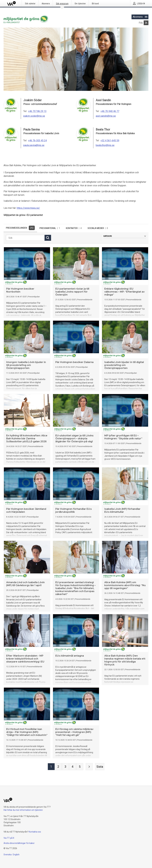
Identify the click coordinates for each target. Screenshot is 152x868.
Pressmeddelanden (20, 228)
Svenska (8, 855)
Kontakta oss (35, 832)
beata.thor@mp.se (105, 145)
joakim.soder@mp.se (34, 116)
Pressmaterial (50, 228)
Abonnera (141, 17)
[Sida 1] (51, 767)
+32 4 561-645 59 (110, 140)
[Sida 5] (80, 767)
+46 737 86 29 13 (37, 111)
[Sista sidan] (100, 767)
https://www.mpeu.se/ (28, 208)
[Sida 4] (73, 767)
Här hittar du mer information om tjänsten (23, 810)
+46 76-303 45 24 (37, 140)
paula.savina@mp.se (34, 145)
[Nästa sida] (89, 767)
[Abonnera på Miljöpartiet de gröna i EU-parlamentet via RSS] (146, 23)
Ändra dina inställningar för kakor (19, 843)
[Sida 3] (65, 767)
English (16, 855)
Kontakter (74, 228)
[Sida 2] (58, 767)
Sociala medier (98, 228)
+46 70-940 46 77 (110, 111)
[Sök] (25, 239)
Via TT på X (9, 838)
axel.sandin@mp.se (106, 116)
